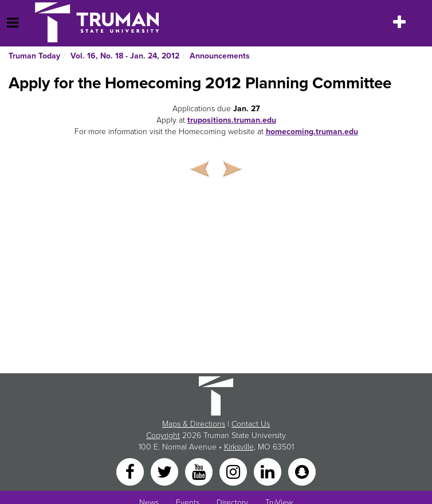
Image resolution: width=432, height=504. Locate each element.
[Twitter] (166, 472)
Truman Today (34, 56)
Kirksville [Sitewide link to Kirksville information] (239, 447)
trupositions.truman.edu (232, 120)
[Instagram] (234, 472)
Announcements (220, 56)
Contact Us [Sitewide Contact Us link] (251, 424)
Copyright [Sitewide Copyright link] (163, 435)
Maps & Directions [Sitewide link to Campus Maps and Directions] (194, 424)
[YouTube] (200, 472)
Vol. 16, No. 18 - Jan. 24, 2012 (125, 56)
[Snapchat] (302, 472)
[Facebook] (131, 472)
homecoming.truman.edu (312, 132)
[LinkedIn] (269, 472)
